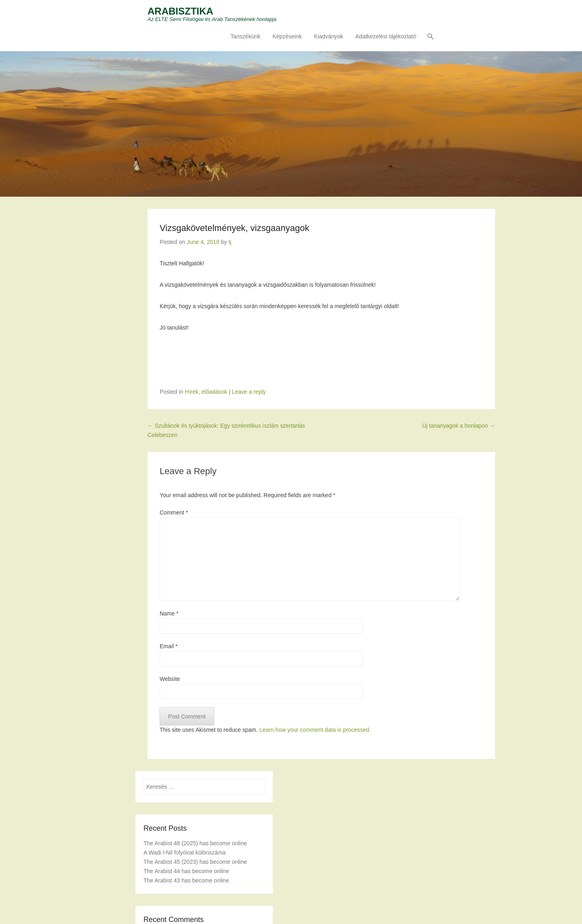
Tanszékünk (245, 37)
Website (170, 679)
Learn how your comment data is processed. (315, 730)
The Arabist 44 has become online (186, 871)
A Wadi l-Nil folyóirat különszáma (185, 853)
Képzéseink (287, 37)
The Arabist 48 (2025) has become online (195, 843)
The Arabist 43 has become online (186, 881)
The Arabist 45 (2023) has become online (195, 862)
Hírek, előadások (206, 392)
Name (169, 613)
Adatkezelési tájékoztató (386, 37)
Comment (174, 512)
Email (169, 646)
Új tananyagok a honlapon (459, 426)
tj (230, 242)
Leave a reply (249, 392)
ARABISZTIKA (180, 11)
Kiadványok (329, 37)
